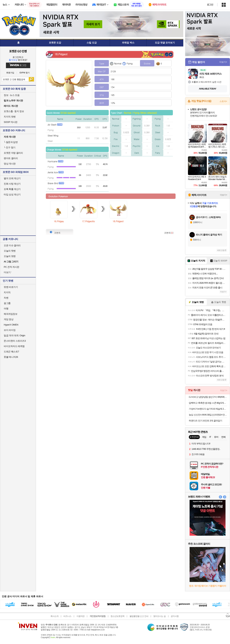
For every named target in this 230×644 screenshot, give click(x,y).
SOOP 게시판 (11, 122)
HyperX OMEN (11, 325)
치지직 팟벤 (10, 117)
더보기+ (223, 62)
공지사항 (175, 616)
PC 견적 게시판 (11, 267)
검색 (31, 79)
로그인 (210, 5)
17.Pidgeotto (88, 221)
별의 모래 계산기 (12, 178)
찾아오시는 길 (159, 616)
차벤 (6, 298)
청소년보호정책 (117, 616)
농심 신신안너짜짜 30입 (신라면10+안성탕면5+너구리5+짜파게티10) (208, 415)
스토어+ (223, 101)
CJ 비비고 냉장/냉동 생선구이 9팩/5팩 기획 (208, 397)
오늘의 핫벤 (10, 251)
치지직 (7, 292)
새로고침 (221, 250)
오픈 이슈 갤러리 (12, 245)
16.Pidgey (59, 221)
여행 (6, 309)
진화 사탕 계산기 (12, 184)
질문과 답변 (11, 142)
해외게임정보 (11, 314)
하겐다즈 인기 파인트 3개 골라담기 (205, 421)
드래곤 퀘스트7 (11, 352)
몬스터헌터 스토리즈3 (15, 341)
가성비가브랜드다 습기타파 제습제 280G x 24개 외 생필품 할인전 (208, 409)
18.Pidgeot (118, 221)
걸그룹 (7, 303)
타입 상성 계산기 (12, 194)
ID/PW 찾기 (25, 73)
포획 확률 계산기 (12, 189)
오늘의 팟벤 (10, 256)
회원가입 (10, 73)
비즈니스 (67, 616)
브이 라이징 (10, 330)
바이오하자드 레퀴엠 (14, 346)
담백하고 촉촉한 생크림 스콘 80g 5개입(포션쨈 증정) (208, 403)
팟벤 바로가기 (11, 287)
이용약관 (80, 616)
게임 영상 (9, 319)
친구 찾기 (10, 148)
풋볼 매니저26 (11, 357)
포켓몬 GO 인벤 (18, 51)
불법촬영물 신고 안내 (139, 616)
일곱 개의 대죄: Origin (14, 335)
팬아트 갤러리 (11, 158)
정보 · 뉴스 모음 (12, 95)
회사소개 (54, 616)
